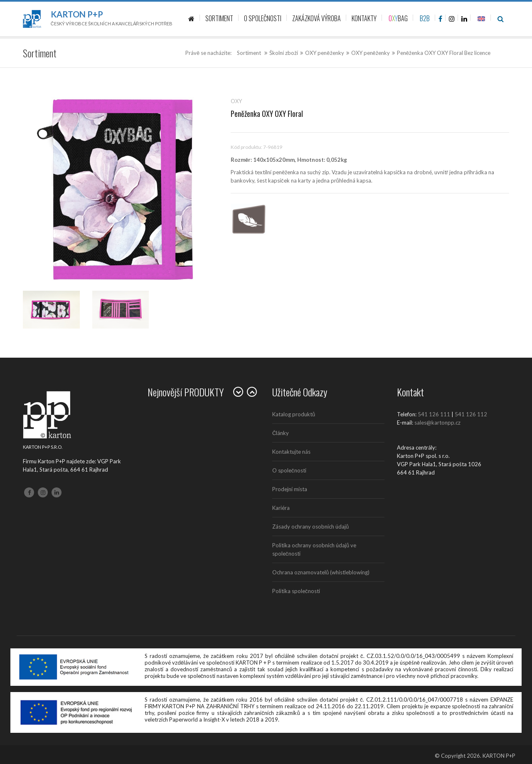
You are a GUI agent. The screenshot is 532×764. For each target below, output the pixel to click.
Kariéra (281, 508)
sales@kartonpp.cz (437, 423)
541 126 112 (471, 414)
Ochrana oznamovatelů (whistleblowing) (321, 572)
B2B (425, 18)
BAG (398, 18)
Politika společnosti (296, 591)
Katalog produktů (294, 414)
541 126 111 (434, 414)
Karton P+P (77, 14)
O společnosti (289, 470)
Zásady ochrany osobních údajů (310, 527)
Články (281, 433)
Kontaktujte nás (291, 452)
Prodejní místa (290, 489)
